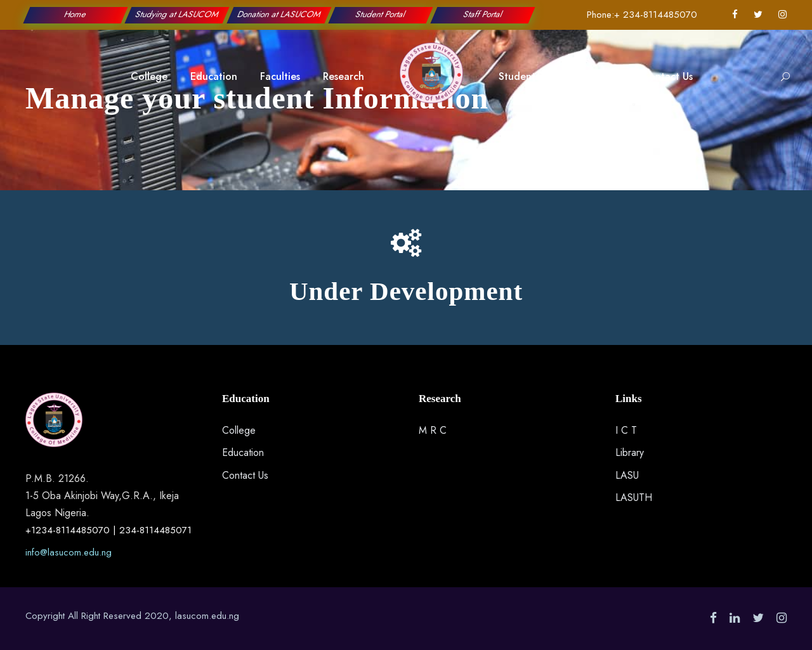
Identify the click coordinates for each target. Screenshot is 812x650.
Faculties (280, 76)
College (149, 76)
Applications (590, 76)
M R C (433, 430)
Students (519, 76)
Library (630, 452)
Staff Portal (482, 14)
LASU (627, 475)
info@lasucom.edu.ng (69, 552)
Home (75, 14)
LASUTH (634, 497)
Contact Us (667, 76)
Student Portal (381, 14)
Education (214, 76)
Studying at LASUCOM (177, 14)
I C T (626, 430)
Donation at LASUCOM (279, 14)
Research (344, 76)
